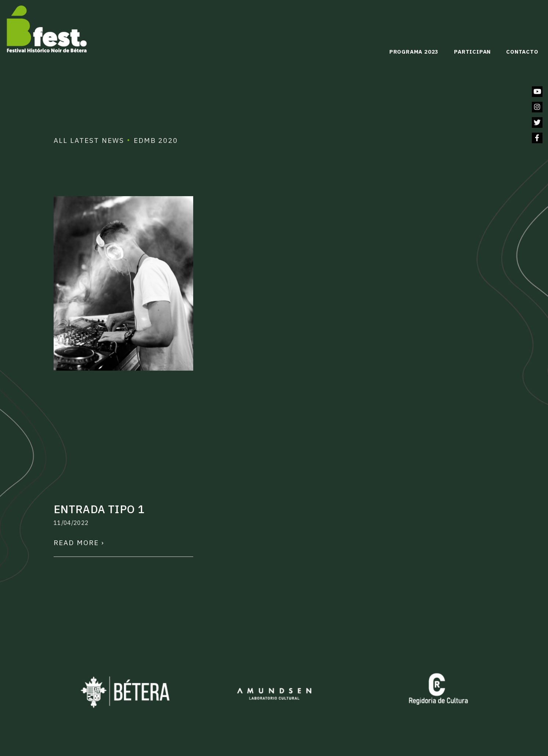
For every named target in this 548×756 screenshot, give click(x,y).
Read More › (79, 543)
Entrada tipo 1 (99, 509)
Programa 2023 (414, 52)
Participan (472, 52)
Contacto (522, 52)
